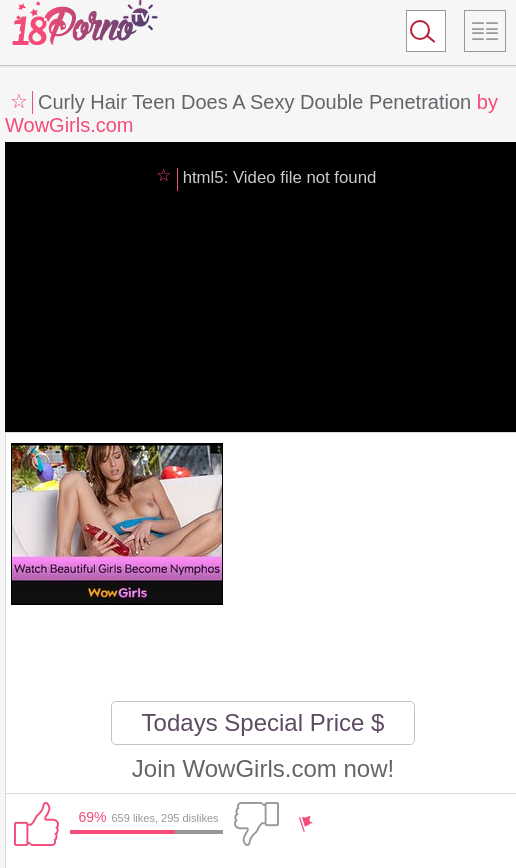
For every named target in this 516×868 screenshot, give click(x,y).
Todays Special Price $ (263, 722)
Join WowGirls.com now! (263, 768)
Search (417, 35)
